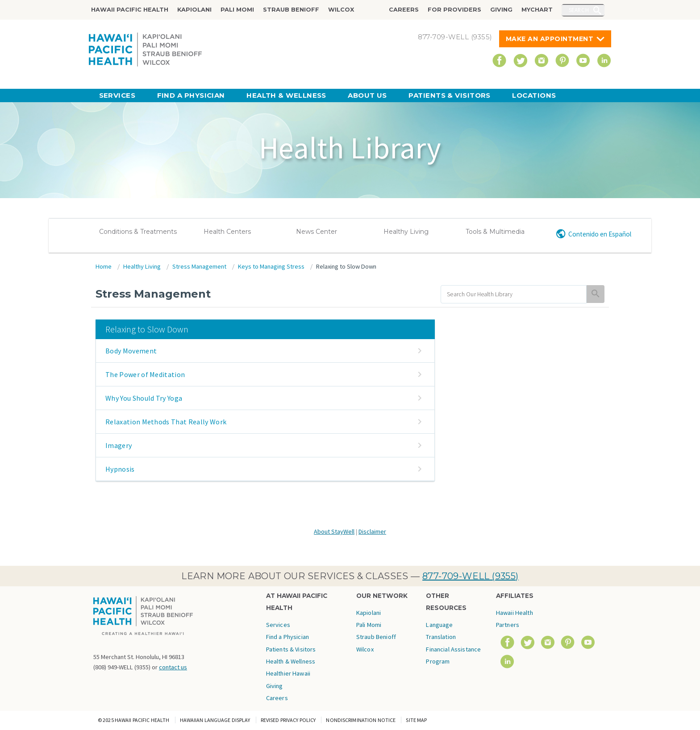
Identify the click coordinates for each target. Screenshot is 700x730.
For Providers (454, 10)
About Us (367, 95)
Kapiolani (194, 10)
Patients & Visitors (450, 95)
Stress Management (199, 266)
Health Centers (227, 232)
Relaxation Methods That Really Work (166, 422)
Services (117, 95)
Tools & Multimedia (495, 232)
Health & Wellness (286, 95)
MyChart (537, 10)
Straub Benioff (291, 10)
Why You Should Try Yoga (144, 398)
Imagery (119, 445)
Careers (404, 10)
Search (579, 10)
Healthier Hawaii (288, 673)
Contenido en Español (600, 234)
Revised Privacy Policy (288, 720)
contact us (173, 667)
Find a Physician (191, 95)
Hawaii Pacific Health (130, 10)
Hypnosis (120, 469)
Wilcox (341, 10)
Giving (501, 10)
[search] (514, 294)
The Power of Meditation (145, 374)
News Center (317, 232)
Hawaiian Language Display (215, 720)
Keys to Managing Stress (271, 266)
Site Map (416, 720)
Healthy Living (406, 232)
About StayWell (334, 531)
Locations (534, 95)
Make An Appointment (550, 39)
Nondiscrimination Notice (361, 720)
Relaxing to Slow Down (346, 266)
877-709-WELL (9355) (471, 576)
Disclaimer (372, 531)
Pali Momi (237, 10)
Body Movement (131, 351)
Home (104, 266)
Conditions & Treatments (138, 232)
